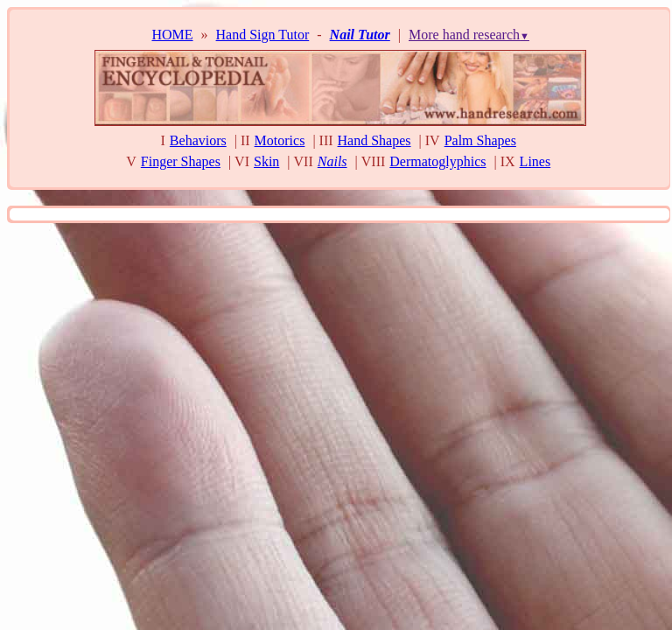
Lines (535, 161)
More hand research (469, 35)
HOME (172, 35)
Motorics (280, 140)
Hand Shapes (374, 140)
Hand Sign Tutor (263, 35)
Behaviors (198, 140)
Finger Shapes (181, 161)
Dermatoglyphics (437, 161)
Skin (266, 161)
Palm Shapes (480, 140)
